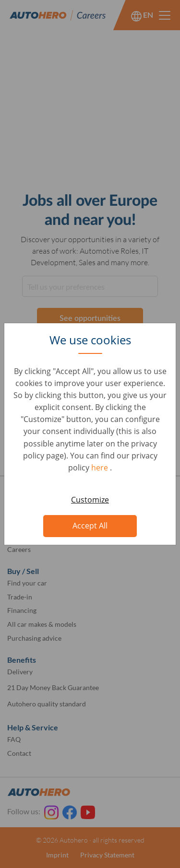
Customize (90, 500)
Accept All (90, 526)
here (101, 468)
